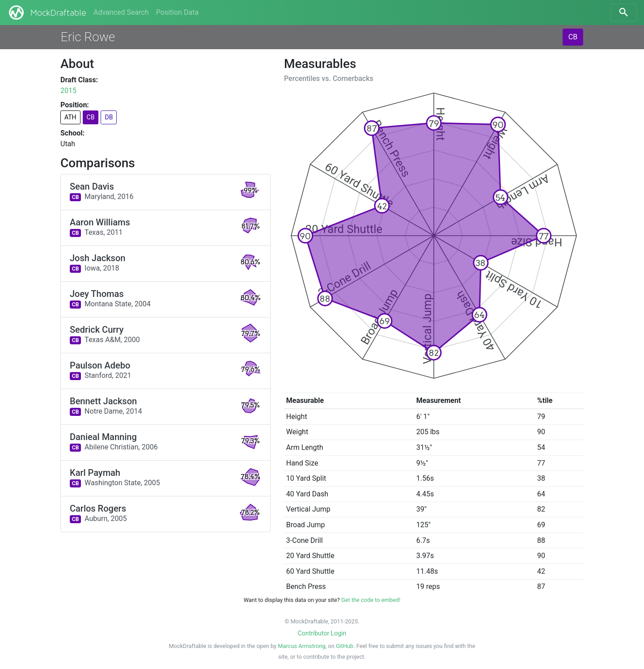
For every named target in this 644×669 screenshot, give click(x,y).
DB (109, 117)
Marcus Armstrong (301, 646)
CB (573, 37)
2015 (68, 91)
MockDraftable (47, 13)
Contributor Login (322, 633)
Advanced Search (121, 12)
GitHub (345, 646)
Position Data (177, 12)
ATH (70, 117)
